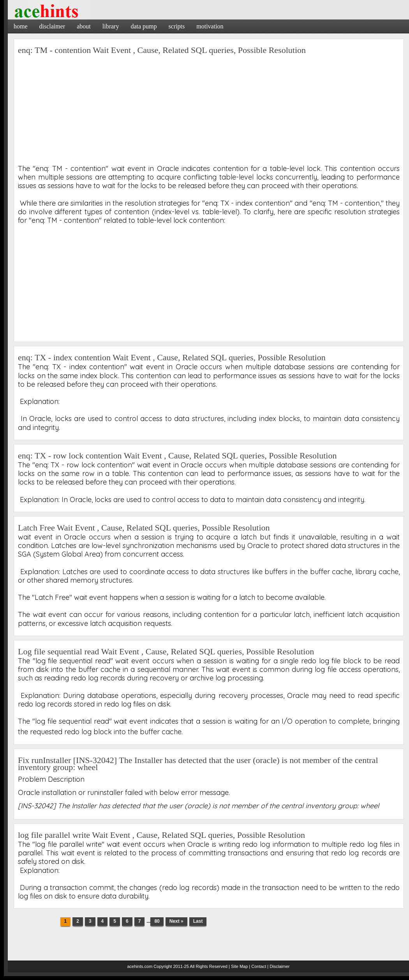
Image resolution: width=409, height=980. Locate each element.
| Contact (257, 966)
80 (157, 921)
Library (111, 26)
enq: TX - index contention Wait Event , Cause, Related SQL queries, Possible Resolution (172, 357)
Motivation (210, 26)
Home (21, 26)
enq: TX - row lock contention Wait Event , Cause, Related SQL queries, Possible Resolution (177, 456)
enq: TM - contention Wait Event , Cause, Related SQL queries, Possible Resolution (162, 50)
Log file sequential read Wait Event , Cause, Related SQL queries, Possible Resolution (166, 651)
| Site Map (238, 966)
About (84, 26)
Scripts (176, 26)
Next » (176, 921)
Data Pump (144, 26)
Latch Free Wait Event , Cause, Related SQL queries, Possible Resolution (144, 528)
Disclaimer (52, 26)
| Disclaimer (278, 966)
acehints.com (140, 966)
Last (198, 921)
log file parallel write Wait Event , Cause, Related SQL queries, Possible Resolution (161, 835)
